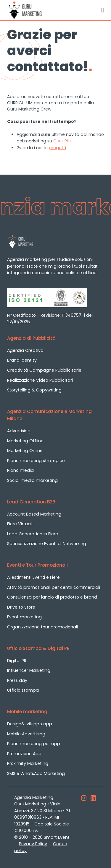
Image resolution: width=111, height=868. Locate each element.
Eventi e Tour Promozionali (37, 565)
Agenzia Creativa (25, 350)
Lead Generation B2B (31, 502)
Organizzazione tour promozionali (42, 627)
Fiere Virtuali (20, 524)
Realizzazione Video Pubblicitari (40, 380)
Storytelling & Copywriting (34, 390)
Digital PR (17, 661)
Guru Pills (62, 141)
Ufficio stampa (23, 690)
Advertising (19, 431)
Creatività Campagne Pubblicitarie (44, 370)
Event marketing (24, 617)
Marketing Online (25, 451)
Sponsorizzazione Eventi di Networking (47, 544)
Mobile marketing (27, 712)
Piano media (20, 470)
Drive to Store (21, 607)
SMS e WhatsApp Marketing (36, 773)
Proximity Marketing (28, 763)
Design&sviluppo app (30, 724)
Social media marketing (32, 480)
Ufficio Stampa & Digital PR (38, 648)
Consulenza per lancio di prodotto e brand (52, 597)
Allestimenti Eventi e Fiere (33, 577)
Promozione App (24, 754)
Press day (17, 680)
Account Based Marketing (34, 514)
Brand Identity (22, 360)
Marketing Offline (25, 441)
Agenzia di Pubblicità (31, 338)
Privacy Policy (33, 844)
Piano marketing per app (34, 744)
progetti (57, 148)
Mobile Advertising (26, 734)
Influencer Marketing (29, 670)
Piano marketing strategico (36, 461)
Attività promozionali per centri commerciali (54, 587)
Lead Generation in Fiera (33, 534)
